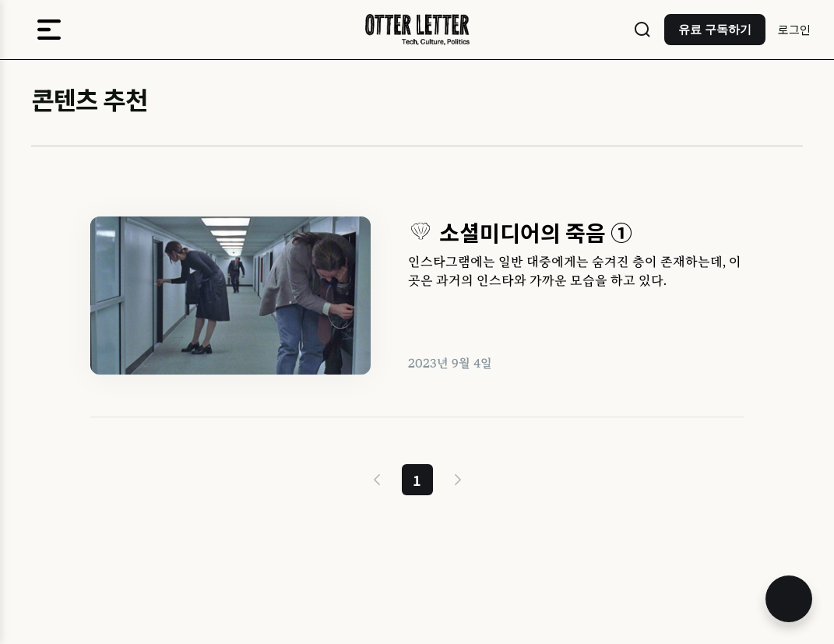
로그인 (794, 29)
